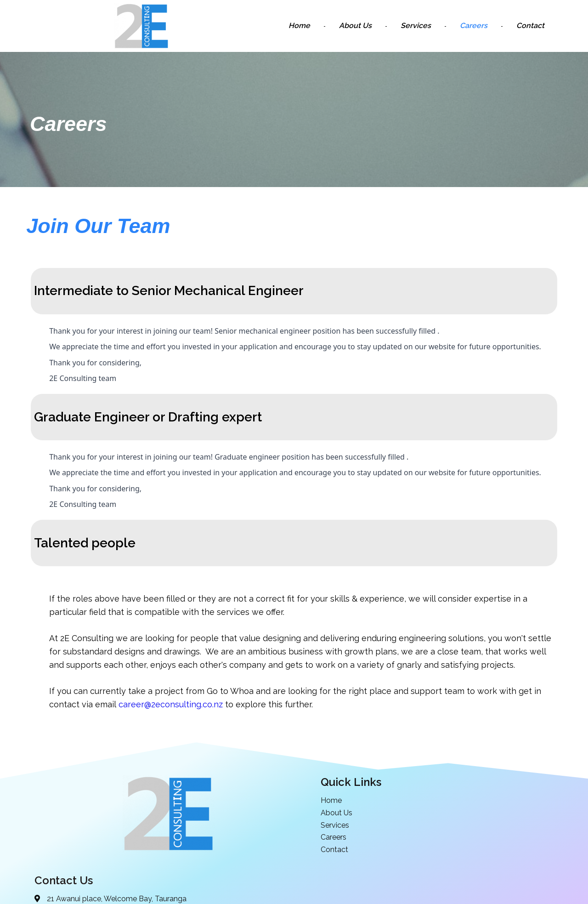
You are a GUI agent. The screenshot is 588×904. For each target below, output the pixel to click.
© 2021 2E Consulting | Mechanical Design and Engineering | (263, 895)
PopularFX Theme (396, 895)
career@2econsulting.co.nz (171, 704)
